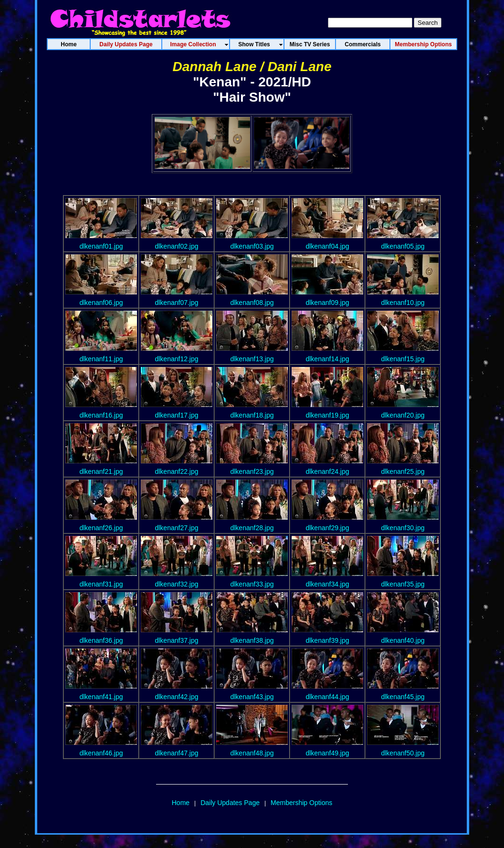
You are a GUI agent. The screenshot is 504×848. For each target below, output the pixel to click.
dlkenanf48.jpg (252, 753)
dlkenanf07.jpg (176, 303)
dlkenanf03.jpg (252, 246)
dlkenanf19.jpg (327, 415)
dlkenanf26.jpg (101, 528)
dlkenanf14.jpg (327, 359)
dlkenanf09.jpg (327, 303)
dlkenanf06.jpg (101, 303)
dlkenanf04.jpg (327, 246)
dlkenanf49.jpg (327, 753)
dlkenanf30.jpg (403, 528)
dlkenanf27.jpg (176, 528)
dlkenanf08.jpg (252, 303)
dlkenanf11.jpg (101, 359)
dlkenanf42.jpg (176, 697)
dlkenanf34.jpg (327, 584)
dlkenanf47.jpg (176, 753)
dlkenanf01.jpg (101, 246)
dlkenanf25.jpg (403, 471)
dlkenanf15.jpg (403, 359)
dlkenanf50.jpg (403, 753)
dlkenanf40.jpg (403, 640)
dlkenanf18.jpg (252, 415)
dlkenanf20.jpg (403, 415)
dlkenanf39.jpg (327, 640)
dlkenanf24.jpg (327, 471)
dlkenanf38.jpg (252, 640)
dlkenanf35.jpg (403, 584)
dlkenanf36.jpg (101, 640)
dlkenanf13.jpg (252, 359)
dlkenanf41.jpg (101, 697)
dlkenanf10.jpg (403, 303)
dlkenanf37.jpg (176, 640)
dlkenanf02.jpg (176, 246)
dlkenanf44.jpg (327, 697)
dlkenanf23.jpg (252, 471)
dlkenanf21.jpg (101, 471)
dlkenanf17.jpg (176, 415)
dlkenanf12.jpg (176, 359)
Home (181, 803)
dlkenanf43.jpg (252, 697)
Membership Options (301, 803)
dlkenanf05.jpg (403, 246)
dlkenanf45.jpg (403, 697)
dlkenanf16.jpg (101, 415)
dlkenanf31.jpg (101, 584)
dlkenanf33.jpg (252, 584)
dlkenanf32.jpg (176, 584)
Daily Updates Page (230, 803)
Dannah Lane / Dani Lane (252, 67)
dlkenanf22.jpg (176, 471)
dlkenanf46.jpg (101, 753)
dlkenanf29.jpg (327, 528)
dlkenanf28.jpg (252, 528)
